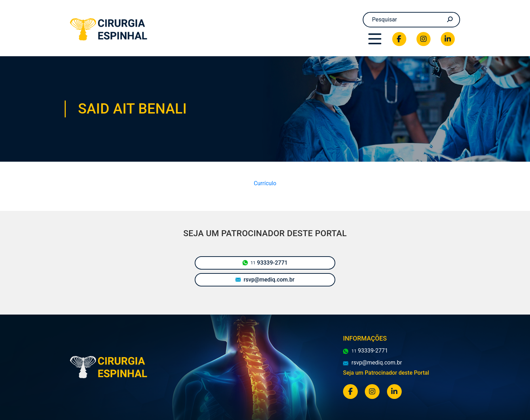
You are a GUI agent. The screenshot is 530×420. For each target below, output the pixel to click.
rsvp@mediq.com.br (265, 280)
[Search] (412, 20)
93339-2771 (265, 263)
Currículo (265, 183)
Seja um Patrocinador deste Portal (386, 373)
